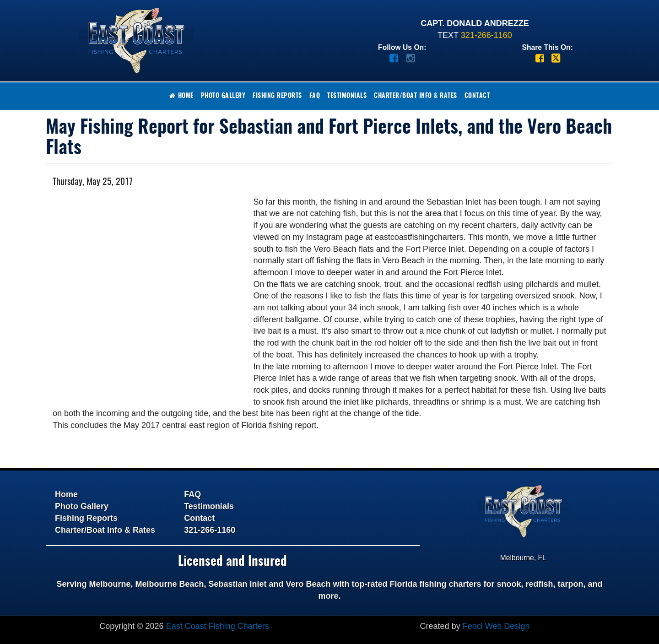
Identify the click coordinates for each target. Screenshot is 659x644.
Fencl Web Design (496, 626)
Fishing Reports (277, 96)
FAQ (315, 96)
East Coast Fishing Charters (218, 626)
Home (181, 96)
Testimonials (347, 96)
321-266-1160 (486, 35)
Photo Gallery (223, 96)
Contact (477, 96)
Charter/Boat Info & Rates (416, 96)
